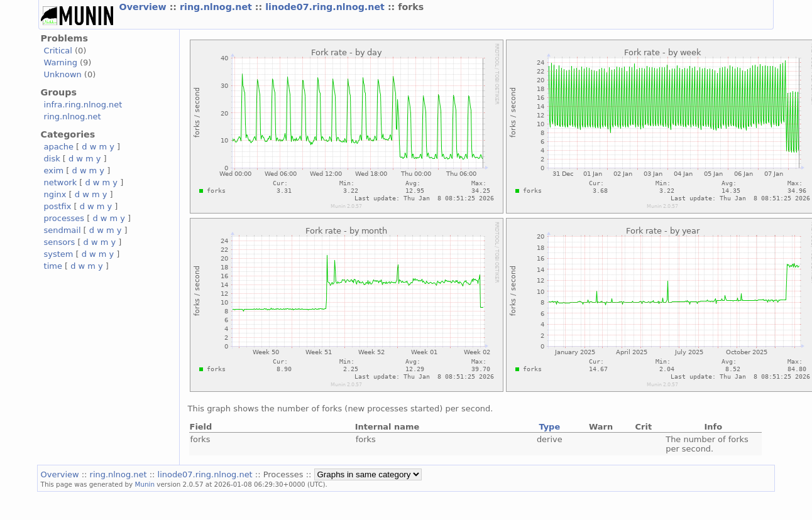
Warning (61, 62)
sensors (60, 242)
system (59, 254)
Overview (145, 7)
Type (549, 427)
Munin (145, 484)
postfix (58, 206)
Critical (58, 51)
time (53, 266)
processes (64, 218)
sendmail (63, 230)
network (61, 182)
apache (59, 147)
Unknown (63, 74)
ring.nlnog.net (217, 7)
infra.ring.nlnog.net (83, 105)
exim (54, 171)
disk (52, 159)
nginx (55, 194)
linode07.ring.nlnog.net (326, 7)
